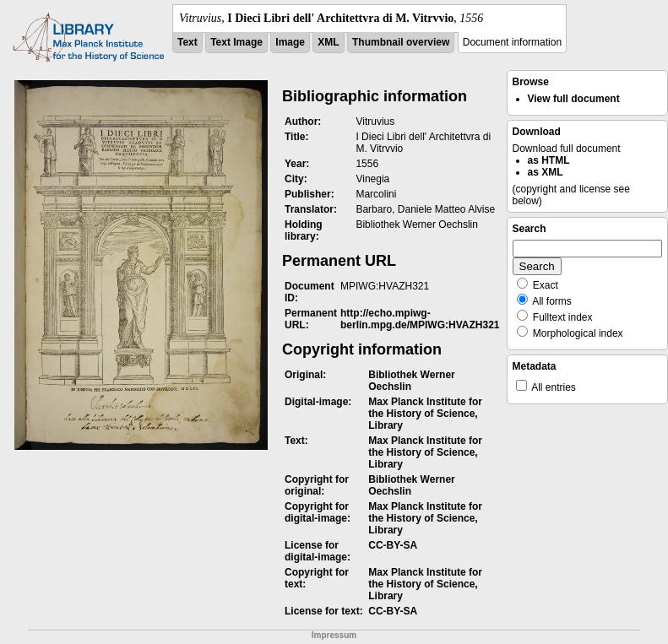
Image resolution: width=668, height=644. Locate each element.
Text (187, 42)
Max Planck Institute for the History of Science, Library (425, 414)
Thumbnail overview (401, 42)
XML (328, 42)
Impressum (334, 635)
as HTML (549, 160)
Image (290, 42)
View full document (574, 99)
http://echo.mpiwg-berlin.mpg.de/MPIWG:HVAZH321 (420, 319)
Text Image (236, 42)
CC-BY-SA (393, 545)
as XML (546, 172)
